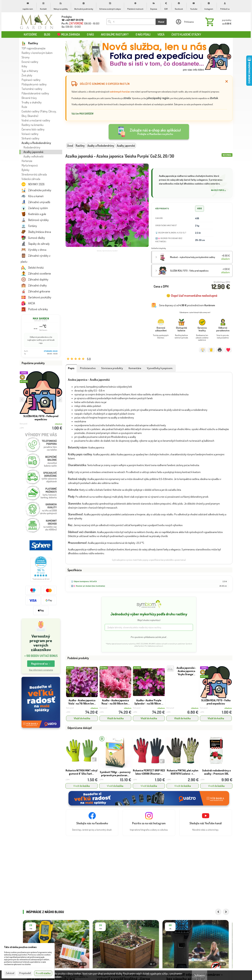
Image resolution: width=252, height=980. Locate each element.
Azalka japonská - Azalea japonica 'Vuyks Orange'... (186, 671)
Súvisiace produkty (112, 368)
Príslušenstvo (88, 368)
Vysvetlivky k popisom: (160, 368)
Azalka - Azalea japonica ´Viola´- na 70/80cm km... (82, 702)
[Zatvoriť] (227, 81)
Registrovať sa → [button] (41, 664)
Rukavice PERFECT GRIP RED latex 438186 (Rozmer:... (149, 772)
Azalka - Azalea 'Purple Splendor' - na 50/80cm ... (149, 702)
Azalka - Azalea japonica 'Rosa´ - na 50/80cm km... (115, 702)
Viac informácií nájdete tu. (75, 977)
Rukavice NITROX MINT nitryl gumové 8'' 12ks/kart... (81, 772)
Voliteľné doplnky (159, 248)
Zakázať (10, 973)
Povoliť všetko (43, 973)
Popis (71, 368)
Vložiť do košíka (82, 718)
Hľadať (161, 22)
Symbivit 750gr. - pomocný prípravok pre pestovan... (115, 774)
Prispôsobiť (25, 973)
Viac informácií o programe (41, 670)
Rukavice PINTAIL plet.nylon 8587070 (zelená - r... (183, 772)
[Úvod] (37, 22)
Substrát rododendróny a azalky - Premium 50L (216, 772)
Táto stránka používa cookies (20, 947)
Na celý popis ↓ (218, 190)
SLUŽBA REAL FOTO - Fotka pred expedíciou (41, 418)
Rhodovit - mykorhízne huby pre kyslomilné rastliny (193, 257)
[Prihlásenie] (184, 22)
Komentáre (135, 368)
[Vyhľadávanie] (131, 22)
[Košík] (218, 22)
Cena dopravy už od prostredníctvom (187, 305)
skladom (94, 708)
